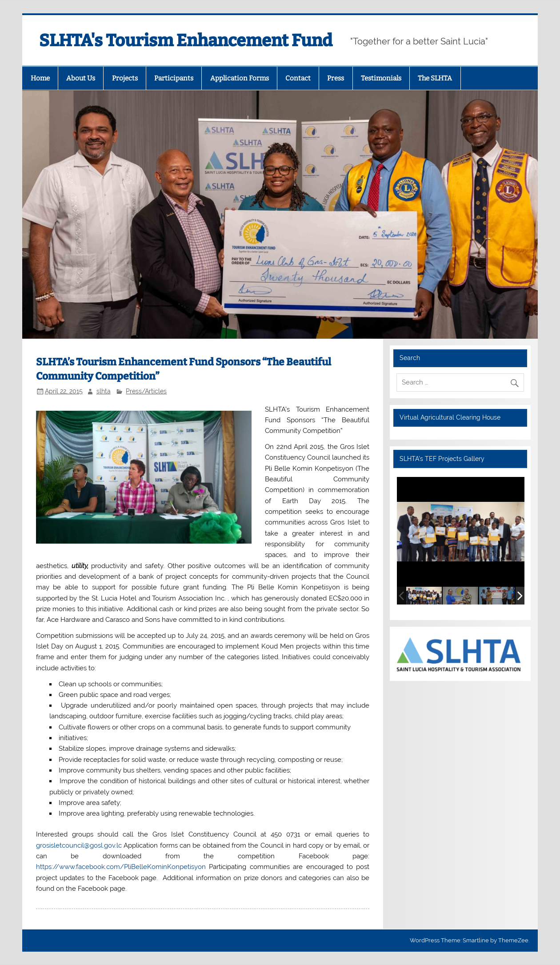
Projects (125, 78)
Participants (174, 78)
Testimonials (381, 78)
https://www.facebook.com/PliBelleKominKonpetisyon (121, 867)
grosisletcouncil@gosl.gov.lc (79, 845)
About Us (81, 78)
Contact (298, 78)
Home (40, 78)
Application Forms (240, 78)
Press (336, 78)
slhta (104, 391)
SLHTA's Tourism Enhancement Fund (186, 40)
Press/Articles (146, 391)
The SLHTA (435, 78)
